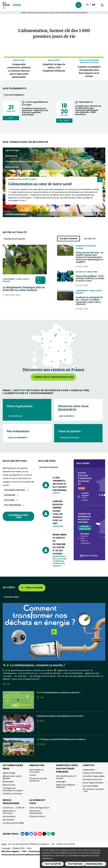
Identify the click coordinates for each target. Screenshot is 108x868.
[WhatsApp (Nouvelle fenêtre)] (49, 844)
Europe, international (92, 783)
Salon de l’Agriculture (39, 818)
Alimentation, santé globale (86, 247)
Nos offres (11, 510)
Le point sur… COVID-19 (14, 818)
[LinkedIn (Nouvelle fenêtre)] (22, 844)
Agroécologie (9, 783)
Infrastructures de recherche (38, 790)
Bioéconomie (9, 795)
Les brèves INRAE (90, 796)
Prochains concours (16, 500)
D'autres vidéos (12, 607)
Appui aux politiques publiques (66, 796)
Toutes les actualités (15, 239)
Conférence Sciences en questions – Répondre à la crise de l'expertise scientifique (35, 112)
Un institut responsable (94, 786)
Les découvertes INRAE (13, 833)
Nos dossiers (9, 830)
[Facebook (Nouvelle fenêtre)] (27, 844)
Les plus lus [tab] (90, 238)
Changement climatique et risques (16, 280)
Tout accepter (53, 864)
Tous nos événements (15, 95)
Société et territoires (87, 276)
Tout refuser (75, 864)
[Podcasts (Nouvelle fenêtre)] (53, 844)
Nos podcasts (9, 827)
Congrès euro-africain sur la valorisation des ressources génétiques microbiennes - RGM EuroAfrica (88, 110)
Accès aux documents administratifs (21, 865)
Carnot (33, 785)
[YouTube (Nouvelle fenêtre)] (40, 844)
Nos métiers (11, 505)
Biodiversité (8, 792)
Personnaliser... (95, 864)
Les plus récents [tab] (69, 238)
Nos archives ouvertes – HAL (93, 801)
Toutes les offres (90, 566)
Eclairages (61, 792)
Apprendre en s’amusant (9, 822)
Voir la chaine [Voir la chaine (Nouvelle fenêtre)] (32, 598)
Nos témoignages (14, 515)
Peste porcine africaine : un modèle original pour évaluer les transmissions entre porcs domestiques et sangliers (90, 260)
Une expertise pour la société (66, 787)
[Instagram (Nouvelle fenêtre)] (36, 844)
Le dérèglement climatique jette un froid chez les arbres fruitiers (24, 289)
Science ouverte (37, 827)
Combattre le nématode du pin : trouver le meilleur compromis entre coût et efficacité (90, 310)
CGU (24, 862)
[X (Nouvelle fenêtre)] (44, 844)
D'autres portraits (50, 478)
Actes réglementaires (93, 793)
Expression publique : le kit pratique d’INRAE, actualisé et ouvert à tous (90, 285)
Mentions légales (10, 862)
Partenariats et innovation (36, 781)
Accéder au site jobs (18, 526)
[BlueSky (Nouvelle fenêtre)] (31, 844)
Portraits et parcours (92, 790)
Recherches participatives (36, 822)
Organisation (89, 780)
